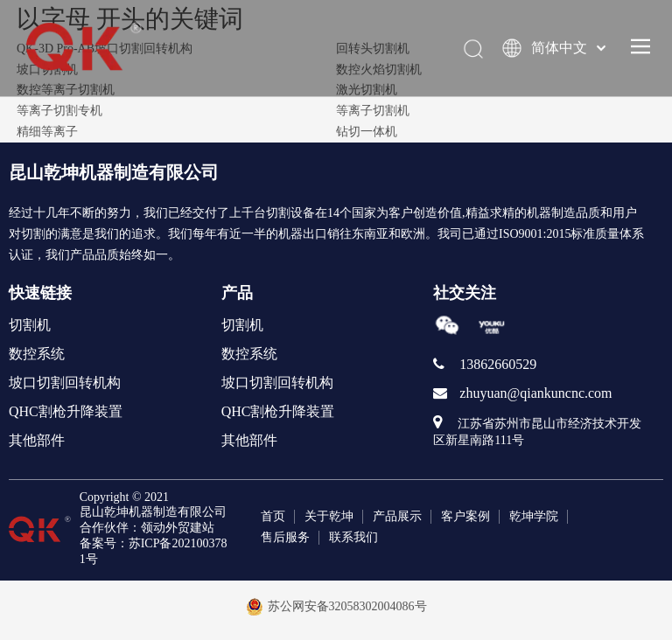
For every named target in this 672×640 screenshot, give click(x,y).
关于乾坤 (329, 516)
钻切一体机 (367, 132)
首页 (273, 516)
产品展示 (397, 516)
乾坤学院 (534, 516)
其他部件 (37, 440)
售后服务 (285, 537)
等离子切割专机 (59, 111)
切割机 (30, 325)
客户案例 (465, 516)
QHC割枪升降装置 (66, 411)
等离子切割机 (373, 111)
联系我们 (353, 537)
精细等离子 (47, 132)
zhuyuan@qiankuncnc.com (535, 393)
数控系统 (37, 354)
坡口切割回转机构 (65, 383)
